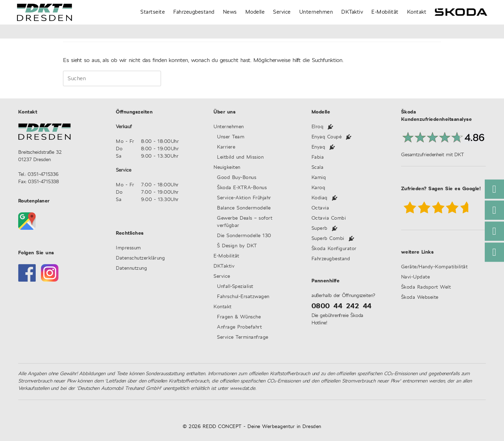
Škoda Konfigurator (334, 249)
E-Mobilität (385, 12)
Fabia (318, 157)
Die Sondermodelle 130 (244, 236)
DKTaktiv (352, 12)
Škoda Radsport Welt (426, 287)
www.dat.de (243, 388)
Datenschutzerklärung (140, 258)
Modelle (255, 12)
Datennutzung (131, 268)
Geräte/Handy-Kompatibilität (435, 267)
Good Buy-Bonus (241, 178)
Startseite (153, 12)
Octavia (320, 208)
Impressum (128, 248)
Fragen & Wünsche (239, 317)
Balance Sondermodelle (244, 208)
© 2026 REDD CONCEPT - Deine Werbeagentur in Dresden (252, 427)
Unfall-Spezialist (235, 287)
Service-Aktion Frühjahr (244, 198)
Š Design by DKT (237, 246)
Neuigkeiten (227, 168)
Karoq (318, 188)
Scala (318, 168)
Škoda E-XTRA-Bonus (242, 188)
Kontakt (417, 12)
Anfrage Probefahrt (239, 327)
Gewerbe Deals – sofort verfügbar (245, 222)
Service (282, 12)
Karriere (226, 147)
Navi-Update (416, 277)
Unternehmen (316, 12)
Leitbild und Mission (240, 157)
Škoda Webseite (420, 298)
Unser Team (231, 137)
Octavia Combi (329, 218)
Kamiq (319, 178)
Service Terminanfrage (243, 337)
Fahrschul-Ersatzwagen (243, 297)
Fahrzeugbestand (194, 12)
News (230, 12)
